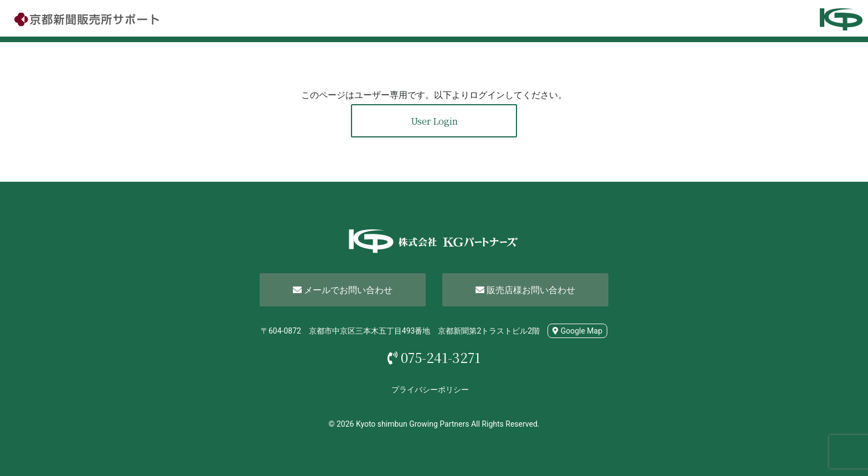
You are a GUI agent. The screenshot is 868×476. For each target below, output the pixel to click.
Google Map (577, 331)
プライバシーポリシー (430, 390)
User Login (434, 121)
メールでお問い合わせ (343, 290)
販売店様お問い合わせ (525, 290)
